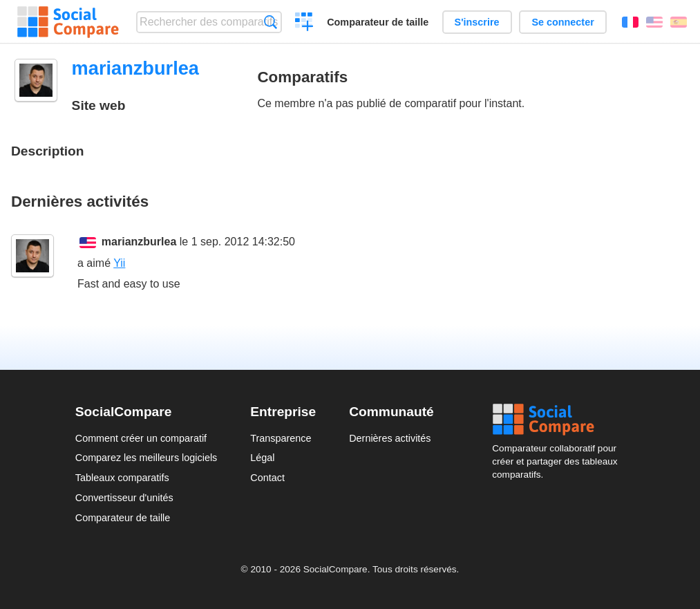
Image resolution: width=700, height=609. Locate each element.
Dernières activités (390, 438)
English (654, 22)
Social (558, 420)
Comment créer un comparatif (141, 438)
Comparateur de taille (378, 22)
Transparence (281, 438)
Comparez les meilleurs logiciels (146, 458)
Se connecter (562, 22)
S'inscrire (477, 22)
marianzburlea (139, 242)
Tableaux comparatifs (122, 478)
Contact (267, 478)
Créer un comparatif (304, 24)
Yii (119, 263)
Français (630, 22)
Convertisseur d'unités (124, 498)
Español (679, 22)
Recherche (271, 22)
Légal (262, 458)
